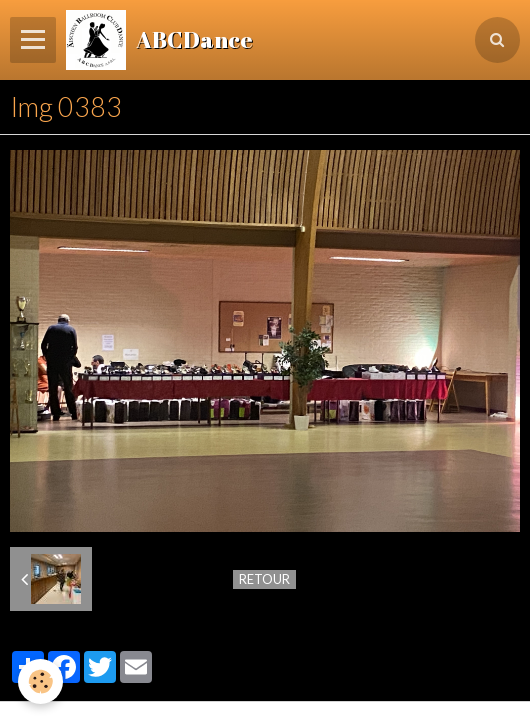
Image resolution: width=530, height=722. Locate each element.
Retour (264, 579)
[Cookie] (40, 681)
